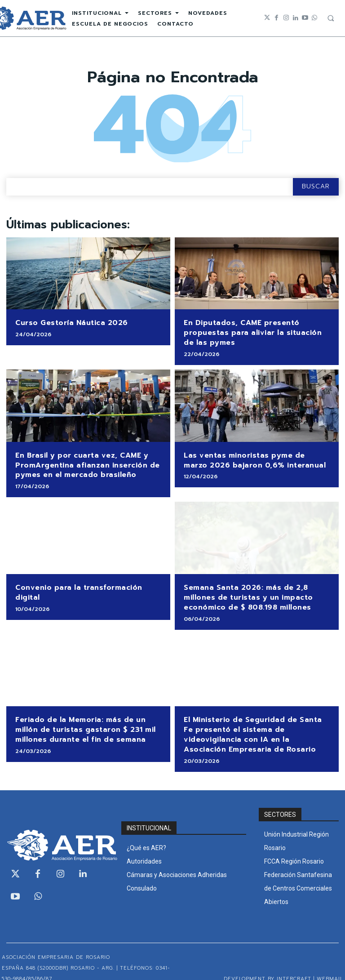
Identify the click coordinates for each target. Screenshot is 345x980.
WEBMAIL (330, 965)
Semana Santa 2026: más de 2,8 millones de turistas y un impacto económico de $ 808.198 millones (245, 590)
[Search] (316, 187)
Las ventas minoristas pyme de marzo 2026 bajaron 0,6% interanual (252, 456)
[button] (331, 18)
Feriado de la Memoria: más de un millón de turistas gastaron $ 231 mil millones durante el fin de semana (81, 719)
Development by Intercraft (268, 965)
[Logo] (57, 832)
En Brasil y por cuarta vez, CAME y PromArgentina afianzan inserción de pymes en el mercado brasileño (83, 460)
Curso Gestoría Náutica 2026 (68, 323)
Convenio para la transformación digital (87, 581)
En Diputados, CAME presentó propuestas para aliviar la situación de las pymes (254, 331)
